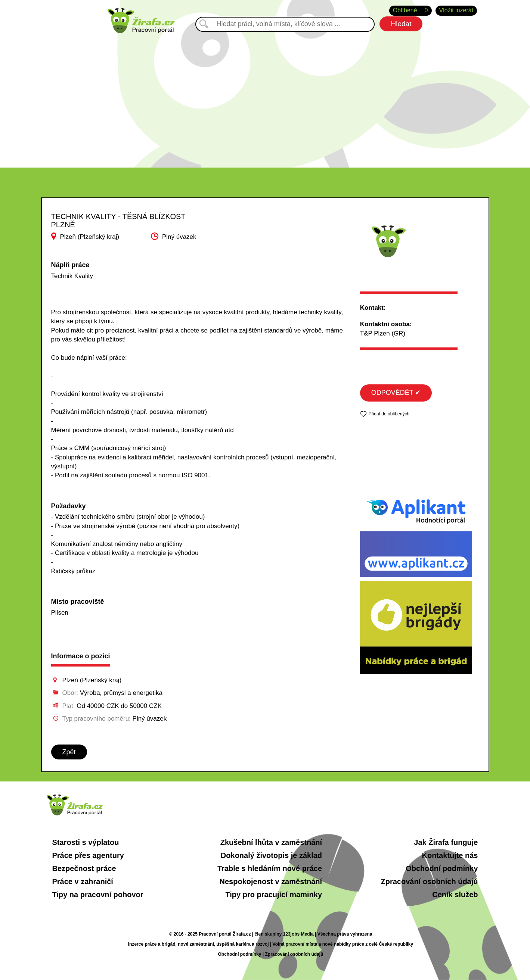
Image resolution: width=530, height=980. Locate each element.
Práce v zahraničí (83, 881)
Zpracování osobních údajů (429, 881)
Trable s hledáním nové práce (270, 868)
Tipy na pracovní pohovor (98, 895)
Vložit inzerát (456, 10)
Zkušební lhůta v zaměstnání (271, 842)
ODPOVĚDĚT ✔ (396, 393)
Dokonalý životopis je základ (271, 855)
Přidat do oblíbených (389, 414)
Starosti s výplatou (86, 842)
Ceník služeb (455, 895)
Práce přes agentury (88, 855)
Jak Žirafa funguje (446, 842)
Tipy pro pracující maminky (274, 895)
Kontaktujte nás (450, 855)
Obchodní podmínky (442, 868)
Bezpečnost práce (84, 868)
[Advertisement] (265, 97)
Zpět (69, 752)
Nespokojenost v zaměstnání (271, 881)
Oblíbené (410, 11)
